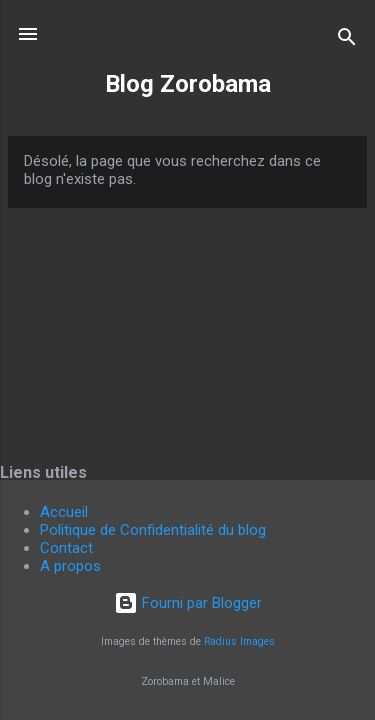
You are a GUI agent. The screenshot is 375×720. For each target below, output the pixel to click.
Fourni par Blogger (188, 603)
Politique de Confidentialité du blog (153, 530)
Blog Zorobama (188, 84)
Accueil (64, 512)
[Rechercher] (347, 40)
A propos (70, 566)
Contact (66, 548)
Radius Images (239, 641)
